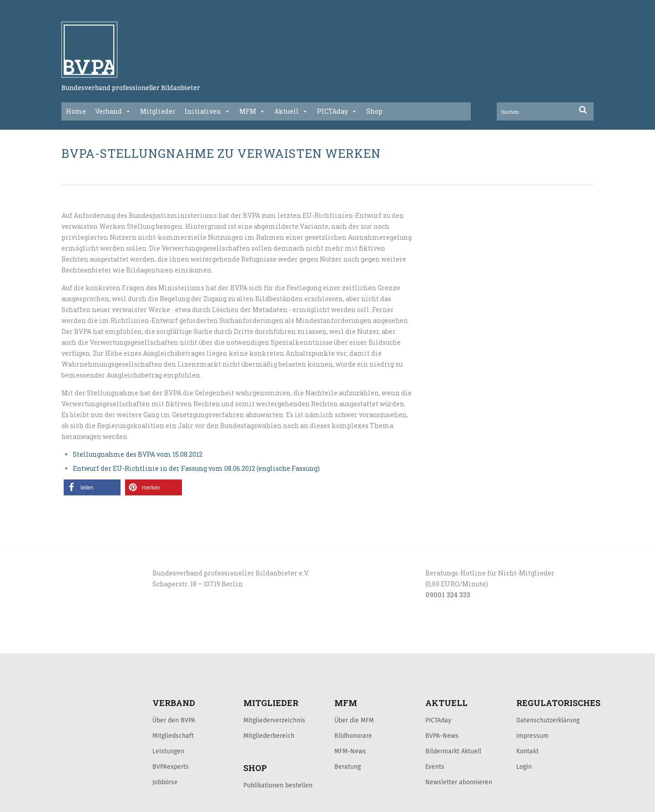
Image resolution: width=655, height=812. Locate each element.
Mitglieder (158, 111)
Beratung (348, 767)
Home (76, 111)
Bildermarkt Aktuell (453, 751)
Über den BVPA (174, 720)
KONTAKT (126, 643)
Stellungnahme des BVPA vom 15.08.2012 (138, 454)
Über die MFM (354, 720)
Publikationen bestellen (278, 785)
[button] (92, 487)
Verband (113, 111)
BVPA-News (442, 736)
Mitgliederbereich (269, 736)
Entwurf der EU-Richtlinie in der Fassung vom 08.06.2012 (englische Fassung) (196, 468)
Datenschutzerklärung (548, 720)
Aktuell (291, 111)
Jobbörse (165, 782)
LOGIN (96, 643)
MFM (252, 111)
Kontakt (527, 751)
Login (524, 767)
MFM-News (350, 751)
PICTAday (337, 111)
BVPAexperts (171, 767)
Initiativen (207, 111)
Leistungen (168, 751)
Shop (374, 111)
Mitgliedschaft (173, 736)
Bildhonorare (353, 736)
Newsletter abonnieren (459, 782)
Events (435, 767)
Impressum (532, 736)
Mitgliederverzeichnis (274, 720)
